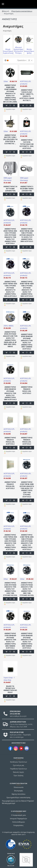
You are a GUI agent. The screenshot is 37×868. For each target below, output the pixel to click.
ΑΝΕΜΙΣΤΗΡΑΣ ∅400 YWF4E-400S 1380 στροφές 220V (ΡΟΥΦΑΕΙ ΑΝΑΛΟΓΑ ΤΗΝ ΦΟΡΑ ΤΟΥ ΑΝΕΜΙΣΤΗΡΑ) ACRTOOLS (27, 542)
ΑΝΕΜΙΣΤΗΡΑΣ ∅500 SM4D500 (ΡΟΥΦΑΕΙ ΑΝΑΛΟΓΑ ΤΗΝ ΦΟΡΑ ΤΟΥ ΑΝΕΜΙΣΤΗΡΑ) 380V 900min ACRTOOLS (10, 641)
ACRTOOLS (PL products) (26, 83)
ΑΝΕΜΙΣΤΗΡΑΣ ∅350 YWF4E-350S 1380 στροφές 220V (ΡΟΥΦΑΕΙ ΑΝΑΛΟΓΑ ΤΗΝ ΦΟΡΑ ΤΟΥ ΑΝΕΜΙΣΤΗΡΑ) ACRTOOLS (10, 542)
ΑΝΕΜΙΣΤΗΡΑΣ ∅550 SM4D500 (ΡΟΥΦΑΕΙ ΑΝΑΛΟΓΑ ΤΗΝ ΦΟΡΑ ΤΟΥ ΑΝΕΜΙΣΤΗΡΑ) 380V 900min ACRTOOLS (27, 641)
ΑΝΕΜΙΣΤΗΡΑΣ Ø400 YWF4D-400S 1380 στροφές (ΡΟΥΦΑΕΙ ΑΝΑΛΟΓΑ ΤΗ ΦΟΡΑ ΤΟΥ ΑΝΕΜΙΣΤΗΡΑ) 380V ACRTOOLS (27, 289)
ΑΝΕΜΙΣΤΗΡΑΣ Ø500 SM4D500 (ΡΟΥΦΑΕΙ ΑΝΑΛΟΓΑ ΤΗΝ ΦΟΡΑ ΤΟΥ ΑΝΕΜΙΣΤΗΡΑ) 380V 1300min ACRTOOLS (27, 342)
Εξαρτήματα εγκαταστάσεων (22, 11)
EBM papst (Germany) (8, 179)
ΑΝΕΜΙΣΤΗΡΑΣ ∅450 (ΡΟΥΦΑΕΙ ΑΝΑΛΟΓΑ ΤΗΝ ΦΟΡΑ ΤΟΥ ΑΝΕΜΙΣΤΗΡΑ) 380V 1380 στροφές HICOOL (27, 589)
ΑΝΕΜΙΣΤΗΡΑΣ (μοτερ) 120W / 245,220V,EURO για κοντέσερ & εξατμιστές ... (10, 139)
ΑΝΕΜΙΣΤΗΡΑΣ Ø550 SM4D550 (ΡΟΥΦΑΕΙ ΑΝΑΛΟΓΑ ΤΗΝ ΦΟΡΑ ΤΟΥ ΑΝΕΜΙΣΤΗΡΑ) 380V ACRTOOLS (10, 393)
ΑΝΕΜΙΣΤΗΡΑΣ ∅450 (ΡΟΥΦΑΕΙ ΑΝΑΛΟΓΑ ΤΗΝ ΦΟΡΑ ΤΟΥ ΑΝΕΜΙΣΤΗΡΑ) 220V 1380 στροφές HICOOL (10, 589)
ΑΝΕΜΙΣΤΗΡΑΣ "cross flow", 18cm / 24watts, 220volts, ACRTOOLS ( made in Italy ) (27, 95)
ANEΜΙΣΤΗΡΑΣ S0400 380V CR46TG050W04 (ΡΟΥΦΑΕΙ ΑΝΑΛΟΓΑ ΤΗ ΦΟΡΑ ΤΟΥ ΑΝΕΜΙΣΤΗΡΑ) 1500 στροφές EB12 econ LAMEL (10, 94)
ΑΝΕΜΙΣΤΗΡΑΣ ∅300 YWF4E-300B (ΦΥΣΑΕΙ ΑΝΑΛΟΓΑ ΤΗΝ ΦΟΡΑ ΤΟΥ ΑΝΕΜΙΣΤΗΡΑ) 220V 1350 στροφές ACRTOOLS (27, 489)
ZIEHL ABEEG (9, 326)
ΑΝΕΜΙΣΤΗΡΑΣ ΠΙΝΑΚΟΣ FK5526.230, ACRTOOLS (10, 485)
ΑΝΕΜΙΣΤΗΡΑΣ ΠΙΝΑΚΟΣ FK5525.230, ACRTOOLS (27, 441)
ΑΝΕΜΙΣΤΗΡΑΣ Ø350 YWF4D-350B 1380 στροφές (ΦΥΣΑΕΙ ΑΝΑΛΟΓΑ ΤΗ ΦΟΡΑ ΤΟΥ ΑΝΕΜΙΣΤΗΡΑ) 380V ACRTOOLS (27, 235)
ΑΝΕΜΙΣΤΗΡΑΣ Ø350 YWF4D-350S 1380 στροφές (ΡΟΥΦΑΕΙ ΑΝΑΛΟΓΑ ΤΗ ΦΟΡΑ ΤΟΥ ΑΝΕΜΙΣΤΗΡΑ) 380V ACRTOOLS (10, 289)
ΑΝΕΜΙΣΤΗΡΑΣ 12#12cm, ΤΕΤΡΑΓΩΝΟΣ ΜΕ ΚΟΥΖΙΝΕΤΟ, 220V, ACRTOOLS (27, 144)
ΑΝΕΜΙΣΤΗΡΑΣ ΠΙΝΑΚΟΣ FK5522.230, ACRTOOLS (10, 441)
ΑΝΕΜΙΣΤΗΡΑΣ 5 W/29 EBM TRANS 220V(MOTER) (27, 189)
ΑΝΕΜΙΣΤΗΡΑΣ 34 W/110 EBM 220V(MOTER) (10, 189)
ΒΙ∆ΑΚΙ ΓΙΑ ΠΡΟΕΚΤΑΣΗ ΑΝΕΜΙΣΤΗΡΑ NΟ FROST (10, 689)
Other (6, 81)
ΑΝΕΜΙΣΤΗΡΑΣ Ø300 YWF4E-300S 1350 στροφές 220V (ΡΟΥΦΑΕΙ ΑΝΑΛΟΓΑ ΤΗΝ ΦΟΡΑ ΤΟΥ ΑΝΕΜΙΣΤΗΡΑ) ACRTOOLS (10, 236)
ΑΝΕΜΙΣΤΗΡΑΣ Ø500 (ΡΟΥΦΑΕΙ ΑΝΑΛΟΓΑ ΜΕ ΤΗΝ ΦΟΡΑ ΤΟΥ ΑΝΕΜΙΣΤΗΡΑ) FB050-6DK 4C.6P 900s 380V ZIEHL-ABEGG (10, 339)
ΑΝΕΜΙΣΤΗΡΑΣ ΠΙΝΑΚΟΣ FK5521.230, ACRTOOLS (27, 390)
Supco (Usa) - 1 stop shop (9, 679)
